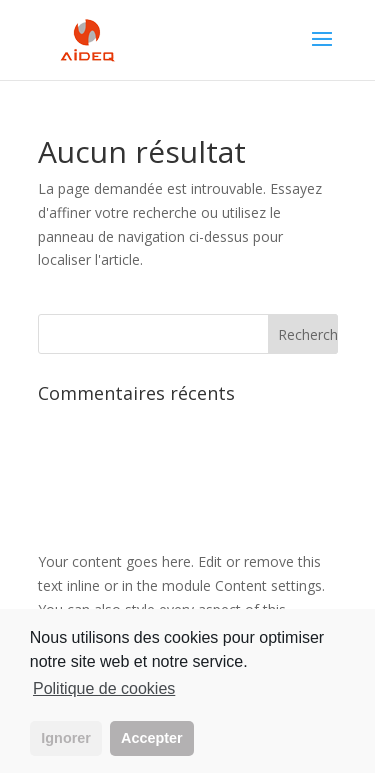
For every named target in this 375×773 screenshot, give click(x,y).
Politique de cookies (104, 688)
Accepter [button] (152, 738)
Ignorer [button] (66, 738)
